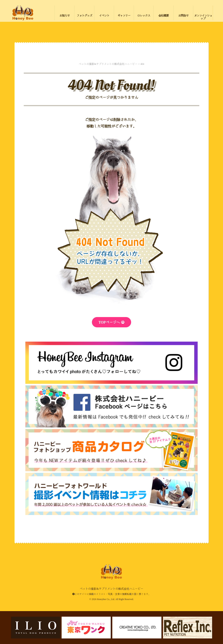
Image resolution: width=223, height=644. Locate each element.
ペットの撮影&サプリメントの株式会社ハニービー (23, 13)
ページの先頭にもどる (197, 615)
